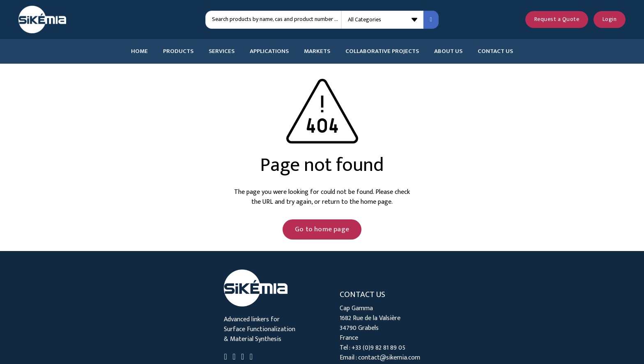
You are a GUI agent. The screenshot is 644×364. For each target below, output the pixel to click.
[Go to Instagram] (251, 358)
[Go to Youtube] (243, 358)
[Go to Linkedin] (225, 358)
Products (178, 51)
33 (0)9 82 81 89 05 (380, 348)
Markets (317, 51)
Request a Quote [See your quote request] (557, 19)
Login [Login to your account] (610, 19)
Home (139, 51)
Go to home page (322, 229)
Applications (269, 51)
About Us (448, 51)
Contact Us (495, 51)
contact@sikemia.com (389, 358)
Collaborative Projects (382, 51)
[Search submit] (431, 20)
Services (222, 51)
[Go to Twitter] (234, 358)
